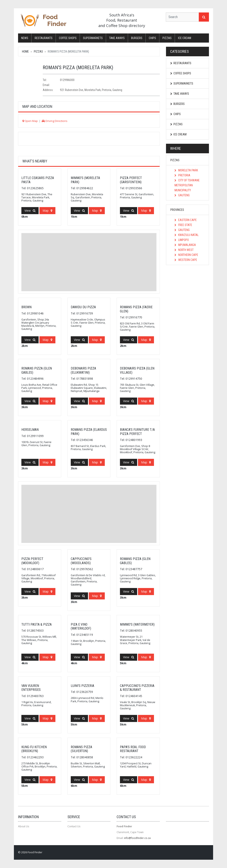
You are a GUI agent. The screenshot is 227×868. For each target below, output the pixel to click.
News (25, 38)
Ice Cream (185, 38)
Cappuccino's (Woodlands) (81, 561)
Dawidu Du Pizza (83, 307)
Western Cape (186, 260)
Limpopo (182, 240)
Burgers (137, 38)
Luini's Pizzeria (82, 686)
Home (25, 52)
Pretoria (182, 175)
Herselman (30, 430)
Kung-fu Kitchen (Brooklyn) (34, 749)
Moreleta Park (186, 170)
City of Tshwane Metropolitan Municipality (187, 185)
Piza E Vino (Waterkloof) (81, 626)
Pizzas (167, 38)
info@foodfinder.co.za (137, 838)
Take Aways (117, 38)
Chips (152, 38)
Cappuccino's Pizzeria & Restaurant (137, 688)
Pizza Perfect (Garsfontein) (131, 180)
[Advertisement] (89, 262)
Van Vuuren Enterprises (31, 688)
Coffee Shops (68, 38)
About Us (24, 826)
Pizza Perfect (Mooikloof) (32, 561)
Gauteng (182, 195)
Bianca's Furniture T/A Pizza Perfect (137, 432)
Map (47, 211)
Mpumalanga (185, 245)
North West (184, 250)
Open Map (30, 121)
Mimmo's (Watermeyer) (137, 624)
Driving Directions (55, 121)
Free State (183, 225)
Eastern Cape (186, 220)
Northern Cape (186, 255)
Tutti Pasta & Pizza (37, 624)
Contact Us (74, 826)
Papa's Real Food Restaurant (133, 749)
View (30, 211)
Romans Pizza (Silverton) (81, 749)
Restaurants (44, 38)
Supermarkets (93, 38)
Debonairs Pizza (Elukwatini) (83, 370)
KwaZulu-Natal (187, 235)
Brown (26, 307)
